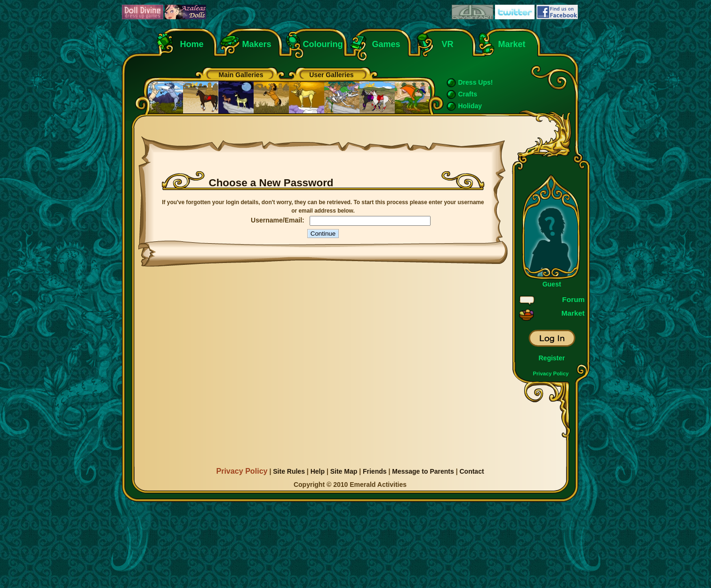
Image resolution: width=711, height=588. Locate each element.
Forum (574, 299)
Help (318, 471)
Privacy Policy (551, 373)
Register (551, 358)
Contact (471, 471)
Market (512, 44)
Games (386, 44)
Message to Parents (423, 471)
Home (192, 44)
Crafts (468, 94)
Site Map (344, 471)
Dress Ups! (476, 82)
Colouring (323, 44)
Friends (375, 471)
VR (445, 44)
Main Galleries (241, 75)
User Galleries (331, 75)
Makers (257, 44)
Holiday (470, 106)
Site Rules (289, 471)
